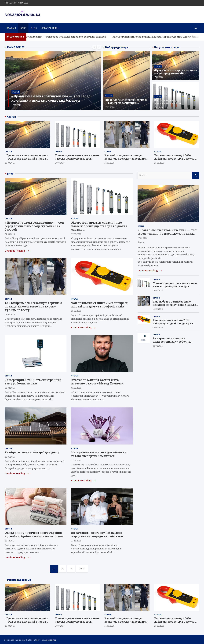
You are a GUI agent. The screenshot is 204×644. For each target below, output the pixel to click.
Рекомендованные (19, 580)
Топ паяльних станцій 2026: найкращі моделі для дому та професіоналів (174, 159)
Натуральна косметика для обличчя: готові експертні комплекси (99, 454)
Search (196, 175)
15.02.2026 (159, 163)
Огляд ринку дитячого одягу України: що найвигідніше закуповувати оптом (34, 535)
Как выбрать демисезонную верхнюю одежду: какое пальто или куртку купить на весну (126, 159)
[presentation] (94, 47)
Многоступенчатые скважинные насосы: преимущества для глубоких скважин (173, 105)
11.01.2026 (76, 460)
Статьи (16, 92)
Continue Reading (17, 251)
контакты (51, 640)
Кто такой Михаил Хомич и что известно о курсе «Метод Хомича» (97, 382)
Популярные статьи (167, 47)
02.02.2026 (76, 388)
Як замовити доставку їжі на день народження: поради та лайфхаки (97, 535)
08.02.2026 (10, 388)
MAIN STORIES (16, 47)
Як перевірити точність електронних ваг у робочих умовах (33, 382)
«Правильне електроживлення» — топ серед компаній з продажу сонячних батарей (69, 37)
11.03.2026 (109, 163)
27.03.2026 (16, 105)
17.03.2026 (158, 107)
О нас (34, 28)
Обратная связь (50, 28)
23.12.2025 (10, 541)
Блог (23, 28)
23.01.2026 (10, 457)
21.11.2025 (76, 541)
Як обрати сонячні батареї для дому (32, 452)
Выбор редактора (117, 47)
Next (82, 569)
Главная (11, 28)
